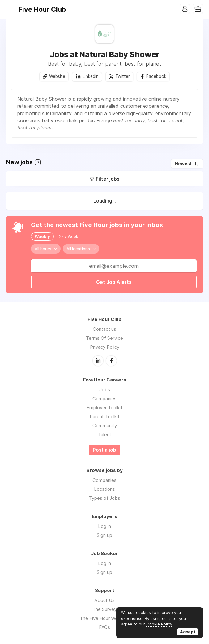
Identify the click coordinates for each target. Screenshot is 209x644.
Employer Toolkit (105, 408)
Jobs (105, 390)
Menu (11, 9)
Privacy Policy (105, 347)
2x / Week (69, 236)
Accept (188, 632)
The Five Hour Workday (105, 618)
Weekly (42, 236)
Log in (105, 526)
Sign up (105, 535)
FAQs (105, 627)
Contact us (105, 329)
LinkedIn (98, 361)
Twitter (123, 76)
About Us (105, 600)
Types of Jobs (105, 498)
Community (105, 425)
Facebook (156, 76)
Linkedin (91, 76)
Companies (105, 399)
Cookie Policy (159, 624)
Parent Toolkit (105, 417)
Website (57, 76)
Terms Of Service (105, 338)
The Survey (105, 609)
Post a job (105, 450)
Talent (105, 434)
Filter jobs (108, 179)
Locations (105, 489)
